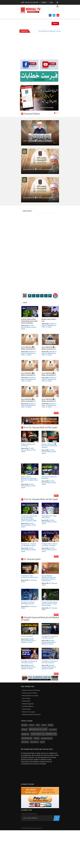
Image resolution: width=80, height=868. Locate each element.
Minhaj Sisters (26, 709)
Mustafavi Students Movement (31, 714)
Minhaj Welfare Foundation (30, 696)
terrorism (27, 738)
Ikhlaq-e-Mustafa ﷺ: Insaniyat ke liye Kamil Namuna (49, 446)
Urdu (51, 2)
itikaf (51, 725)
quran (24, 725)
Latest (25, 303)
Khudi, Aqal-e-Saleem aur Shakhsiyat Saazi (29, 545)
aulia (42, 742)
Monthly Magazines (28, 704)
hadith (32, 725)
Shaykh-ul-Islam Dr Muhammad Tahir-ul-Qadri (49, 325)
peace (44, 725)
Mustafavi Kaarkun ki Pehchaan (49, 477)
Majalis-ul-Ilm (38, 729)
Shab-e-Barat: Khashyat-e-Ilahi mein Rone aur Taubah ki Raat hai (30, 479)
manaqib (25, 742)
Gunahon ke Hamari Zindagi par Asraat (28, 603)
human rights (47, 738)
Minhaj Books (26, 701)
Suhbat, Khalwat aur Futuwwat (28, 445)
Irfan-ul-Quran (26, 698)
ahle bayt (34, 742)
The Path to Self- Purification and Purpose (30, 576)
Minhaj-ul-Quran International (31, 690)
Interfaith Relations (28, 706)
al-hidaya (53, 730)
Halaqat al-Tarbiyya (44, 734)
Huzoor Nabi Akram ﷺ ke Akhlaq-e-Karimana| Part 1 (38, 198)
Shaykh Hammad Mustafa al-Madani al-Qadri (28, 641)
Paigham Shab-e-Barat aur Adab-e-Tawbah (50, 545)
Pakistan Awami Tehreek (30, 693)
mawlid (25, 734)
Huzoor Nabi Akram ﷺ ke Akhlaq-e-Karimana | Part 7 (39, 141)
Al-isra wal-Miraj (27, 636)
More (56, 413)
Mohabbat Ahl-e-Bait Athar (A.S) (49, 517)
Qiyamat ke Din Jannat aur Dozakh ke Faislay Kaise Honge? (50, 604)
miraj (24, 729)
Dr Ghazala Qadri (29, 581)
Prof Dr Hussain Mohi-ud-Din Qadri (29, 327)
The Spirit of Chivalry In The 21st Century (50, 637)
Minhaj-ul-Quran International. (34, 828)
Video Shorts (27, 211)
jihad (37, 738)
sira (38, 725)
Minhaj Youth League (29, 712)
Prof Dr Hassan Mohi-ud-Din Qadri (28, 450)
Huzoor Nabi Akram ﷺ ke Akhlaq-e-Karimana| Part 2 (38, 169)
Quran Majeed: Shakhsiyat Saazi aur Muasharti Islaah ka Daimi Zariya (49, 578)
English (44, 2)
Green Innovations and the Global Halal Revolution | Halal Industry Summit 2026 (29, 321)
